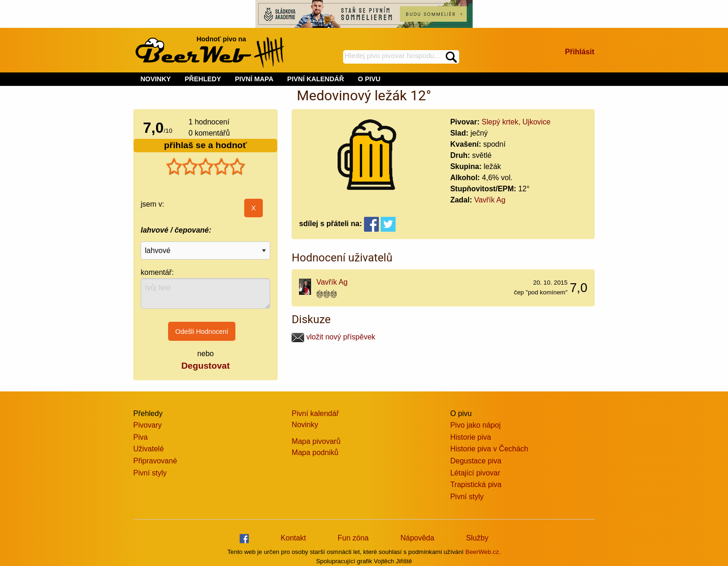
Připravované (155, 461)
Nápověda (417, 538)
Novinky (305, 425)
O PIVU (369, 79)
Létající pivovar (475, 473)
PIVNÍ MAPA (254, 79)
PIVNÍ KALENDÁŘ (316, 79)
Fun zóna (353, 538)
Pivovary (147, 425)
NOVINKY (156, 79)
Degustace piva (476, 461)
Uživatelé (149, 449)
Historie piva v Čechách (489, 449)
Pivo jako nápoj (476, 425)
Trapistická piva (476, 485)
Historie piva (471, 437)
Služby (477, 538)
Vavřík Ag (490, 200)
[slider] (206, 167)
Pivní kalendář (315, 413)
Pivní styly (150, 473)
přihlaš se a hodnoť (205, 145)
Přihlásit (580, 52)
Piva (140, 437)
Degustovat (205, 366)
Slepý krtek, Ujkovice (516, 122)
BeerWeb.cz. (483, 552)
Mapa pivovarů (316, 441)
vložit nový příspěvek (333, 337)
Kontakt (293, 538)
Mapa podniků (315, 452)
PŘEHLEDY (203, 79)
